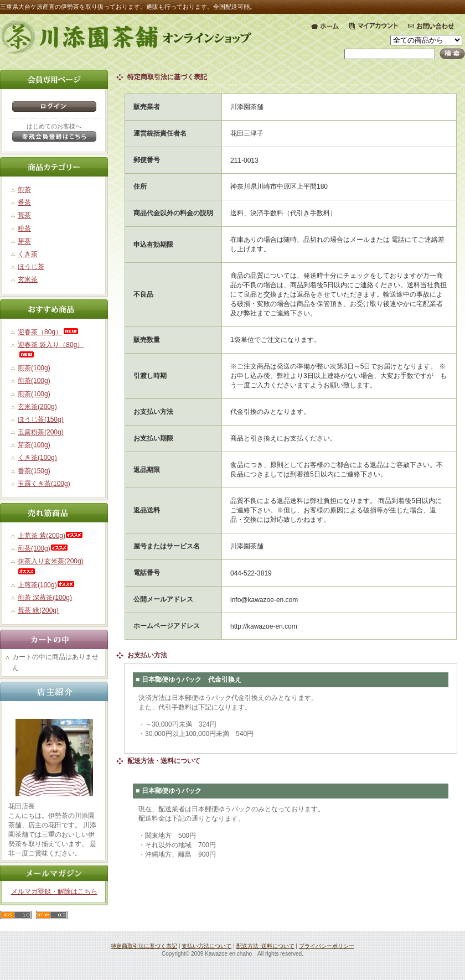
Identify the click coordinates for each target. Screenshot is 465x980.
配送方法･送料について (265, 946)
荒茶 (24, 215)
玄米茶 (28, 279)
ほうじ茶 (31, 267)
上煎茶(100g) (46, 585)
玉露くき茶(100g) (44, 484)
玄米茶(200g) (37, 407)
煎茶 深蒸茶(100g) (45, 598)
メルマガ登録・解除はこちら (54, 891)
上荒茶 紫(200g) (50, 536)
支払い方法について (206, 946)
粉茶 (24, 229)
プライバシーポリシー (327, 946)
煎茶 (24, 190)
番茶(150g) (34, 471)
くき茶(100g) (37, 458)
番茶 (24, 203)
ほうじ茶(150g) (41, 419)
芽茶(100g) (34, 445)
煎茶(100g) (34, 368)
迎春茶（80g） (49, 332)
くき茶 (28, 254)
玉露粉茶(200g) (41, 432)
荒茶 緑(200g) (38, 610)
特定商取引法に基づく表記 (144, 946)
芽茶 (24, 241)
